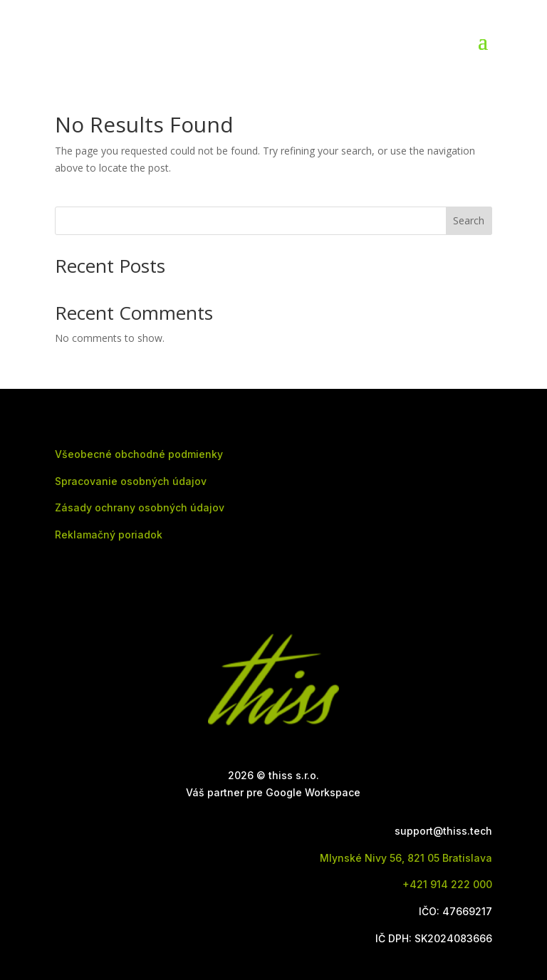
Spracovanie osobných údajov (131, 481)
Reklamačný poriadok (109, 535)
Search (469, 220)
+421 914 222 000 (447, 884)
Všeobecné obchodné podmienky (139, 454)
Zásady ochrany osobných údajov (140, 507)
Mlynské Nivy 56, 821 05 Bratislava (406, 858)
